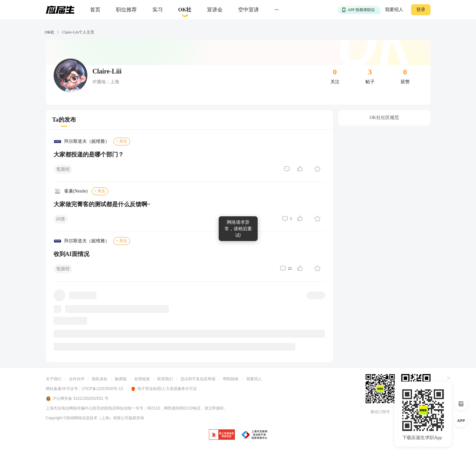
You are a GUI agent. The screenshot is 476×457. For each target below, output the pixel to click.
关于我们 (54, 379)
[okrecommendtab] (185, 10)
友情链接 (142, 379)
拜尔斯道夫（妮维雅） (87, 141)
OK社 (50, 32)
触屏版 (121, 379)
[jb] (222, 435)
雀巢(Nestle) (76, 191)
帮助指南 (231, 379)
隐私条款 (100, 379)
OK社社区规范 (384, 118)
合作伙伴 (77, 379)
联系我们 (165, 379)
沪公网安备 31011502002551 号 (77, 399)
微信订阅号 (380, 412)
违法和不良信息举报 (198, 379)
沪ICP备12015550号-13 (103, 389)
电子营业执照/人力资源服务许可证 (164, 389)
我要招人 (394, 10)
